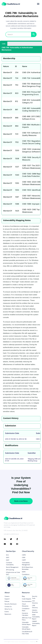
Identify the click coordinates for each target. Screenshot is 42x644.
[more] (38, 4)
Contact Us (8, 606)
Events (7, 612)
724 (17, 78)
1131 (17, 134)
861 (17, 110)
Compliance (26, 574)
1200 (17, 150)
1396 (17, 204)
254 (17, 72)
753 (17, 85)
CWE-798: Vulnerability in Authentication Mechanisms (17, 49)
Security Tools (35, 597)
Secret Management (12, 567)
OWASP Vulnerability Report (36, 623)
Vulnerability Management (26, 564)
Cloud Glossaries (25, 605)
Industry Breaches (35, 611)
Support (7, 599)
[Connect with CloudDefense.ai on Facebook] (19, 539)
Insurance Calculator (25, 614)
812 (16, 101)
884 (17, 126)
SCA (7, 555)
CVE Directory (35, 602)
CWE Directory (35, 607)
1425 (17, 211)
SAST (8, 557)
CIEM (24, 557)
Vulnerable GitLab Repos (26, 628)
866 (17, 118)
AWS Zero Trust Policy (27, 619)
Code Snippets (27, 599)
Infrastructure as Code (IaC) (13, 573)
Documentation (27, 601)
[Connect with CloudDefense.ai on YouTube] (7, 544)
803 (17, 93)
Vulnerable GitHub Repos (26, 623)
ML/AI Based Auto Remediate (28, 568)
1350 (17, 183)
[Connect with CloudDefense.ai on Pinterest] (13, 544)
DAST (8, 560)
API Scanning (10, 570)
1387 (17, 197)
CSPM (24, 555)
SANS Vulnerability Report (36, 617)
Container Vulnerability (10, 564)
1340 (17, 175)
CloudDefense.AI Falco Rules (27, 633)
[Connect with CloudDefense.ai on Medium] (19, 544)
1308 (17, 159)
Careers (7, 596)
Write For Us (8, 609)
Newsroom (8, 614)
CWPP (24, 560)
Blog (23, 596)
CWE (4, 44)
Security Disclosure (11, 604)
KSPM (24, 572)
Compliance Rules (26, 610)
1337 (17, 167)
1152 (17, 142)
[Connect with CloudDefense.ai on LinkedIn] (7, 539)
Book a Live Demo (21, 501)
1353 (17, 190)
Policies (7, 601)
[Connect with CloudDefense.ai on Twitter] (13, 539)
